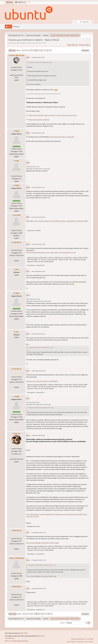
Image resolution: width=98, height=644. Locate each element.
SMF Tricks (24, 633)
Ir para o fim (12, 50)
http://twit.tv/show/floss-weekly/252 (62, 137)
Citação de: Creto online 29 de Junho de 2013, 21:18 (41, 408)
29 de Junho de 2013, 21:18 (38, 334)
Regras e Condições (77, 642)
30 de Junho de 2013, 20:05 (38, 371)
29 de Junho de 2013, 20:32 (38, 271)
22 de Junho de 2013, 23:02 (38, 244)
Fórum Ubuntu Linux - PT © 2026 (82, 639)
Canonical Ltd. (10, 638)
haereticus (17, 242)
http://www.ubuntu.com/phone (39, 120)
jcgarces (17, 433)
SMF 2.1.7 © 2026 (11, 641)
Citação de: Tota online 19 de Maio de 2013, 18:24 (41, 62)
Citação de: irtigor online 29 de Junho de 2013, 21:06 (41, 347)
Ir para (62, 623)
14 (48, 50)
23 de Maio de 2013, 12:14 (38, 187)
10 (42, 50)
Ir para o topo (12, 614)
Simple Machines (23, 641)
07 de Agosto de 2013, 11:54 (39, 532)
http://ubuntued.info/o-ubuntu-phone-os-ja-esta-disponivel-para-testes (53, 115)
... (28, 50)
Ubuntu (41, 636)
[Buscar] (81, 22)
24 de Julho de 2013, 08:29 (38, 435)
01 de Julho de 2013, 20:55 (33, 402)
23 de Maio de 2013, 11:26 (33, 167)
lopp (17, 161)
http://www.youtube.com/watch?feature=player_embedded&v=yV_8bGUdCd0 (60, 221)
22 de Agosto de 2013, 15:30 (39, 589)
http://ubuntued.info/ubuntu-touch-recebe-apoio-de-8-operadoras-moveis (51, 252)
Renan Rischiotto (17, 558)
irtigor (17, 131)
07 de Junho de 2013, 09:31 (38, 217)
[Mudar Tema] (29, 2)
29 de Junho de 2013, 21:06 (33, 299)
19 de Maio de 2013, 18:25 (38, 57)
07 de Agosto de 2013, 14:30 (39, 560)
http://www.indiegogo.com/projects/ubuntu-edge (42, 543)
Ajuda (69, 642)
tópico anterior (72, 45)
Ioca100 (17, 215)
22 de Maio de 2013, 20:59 (38, 133)
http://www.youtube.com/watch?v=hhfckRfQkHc (42, 381)
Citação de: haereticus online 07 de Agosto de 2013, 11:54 (42, 565)
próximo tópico (84, 45)
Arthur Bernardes (17, 55)
